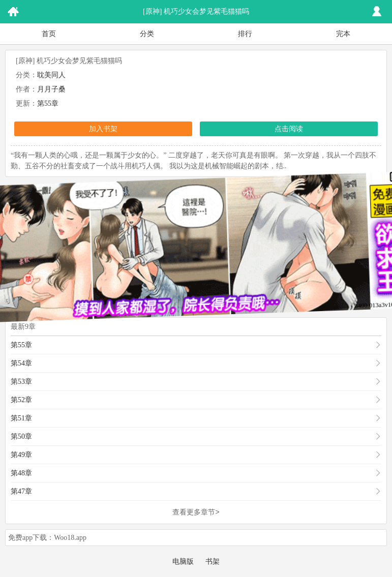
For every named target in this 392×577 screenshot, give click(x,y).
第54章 (21, 363)
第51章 (21, 418)
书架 (213, 561)
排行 (245, 34)
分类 (147, 34)
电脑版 (183, 561)
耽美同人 (51, 75)
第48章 (21, 473)
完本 (343, 34)
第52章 (21, 400)
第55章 (48, 103)
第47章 (21, 491)
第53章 (21, 382)
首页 (49, 34)
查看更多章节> (196, 512)
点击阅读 (289, 129)
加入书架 (103, 129)
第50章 (21, 436)
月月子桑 (51, 89)
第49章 (21, 455)
